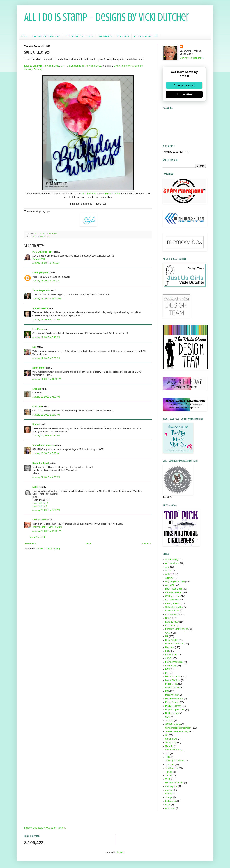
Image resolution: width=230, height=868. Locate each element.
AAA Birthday (172, 560)
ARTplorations (172, 563)
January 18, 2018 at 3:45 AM (46, 453)
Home (24, 37)
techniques (171, 801)
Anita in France (40, 308)
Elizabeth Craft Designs (177, 629)
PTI (49, 236)
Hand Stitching (172, 640)
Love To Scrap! (40, 506)
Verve (168, 775)
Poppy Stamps (172, 702)
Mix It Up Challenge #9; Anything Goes (81, 66)
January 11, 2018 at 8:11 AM (46, 281)
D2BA (168, 618)
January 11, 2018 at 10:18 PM (47, 379)
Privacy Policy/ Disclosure (146, 37)
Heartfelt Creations (174, 644)
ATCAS (169, 574)
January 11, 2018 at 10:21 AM (47, 299)
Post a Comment (37, 537)
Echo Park (170, 625)
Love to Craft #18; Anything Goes (42, 66)
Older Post (146, 543)
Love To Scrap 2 (40, 503)
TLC (167, 754)
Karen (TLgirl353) (41, 273)
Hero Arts (170, 647)
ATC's (168, 571)
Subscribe (184, 94)
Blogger (121, 852)
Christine (37, 407)
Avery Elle (170, 585)
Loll (34, 347)
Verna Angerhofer (41, 290)
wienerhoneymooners (43, 445)
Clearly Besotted (173, 604)
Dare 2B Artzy (172, 622)
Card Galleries (105, 37)
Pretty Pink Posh (173, 706)
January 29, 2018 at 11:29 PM (47, 531)
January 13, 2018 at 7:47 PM (46, 415)
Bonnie (36, 424)
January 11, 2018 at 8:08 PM (46, 358)
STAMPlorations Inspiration (178, 728)
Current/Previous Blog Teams (79, 37)
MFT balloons (88, 194)
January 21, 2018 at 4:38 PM (46, 477)
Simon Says (171, 739)
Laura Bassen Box (174, 662)
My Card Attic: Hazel (43, 252)
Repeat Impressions (175, 710)
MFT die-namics (39, 236)
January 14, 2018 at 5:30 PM (46, 436)
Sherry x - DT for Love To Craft (47, 527)
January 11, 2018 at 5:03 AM (46, 263)
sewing (169, 794)
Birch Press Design (174, 589)
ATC (167, 567)
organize (169, 790)
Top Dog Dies (172, 768)
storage (169, 797)
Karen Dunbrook (41, 463)
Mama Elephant (173, 680)
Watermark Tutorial (174, 783)
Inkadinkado (171, 655)
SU (167, 735)
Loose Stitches (40, 520)
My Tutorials (123, 37)
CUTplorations (172, 600)
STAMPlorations (173, 724)
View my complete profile (192, 58)
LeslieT (36, 487)
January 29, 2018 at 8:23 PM (46, 510)
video (168, 805)
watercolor (170, 808)
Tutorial (169, 772)
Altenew (169, 578)
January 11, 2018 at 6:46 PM (46, 337)
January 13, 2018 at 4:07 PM (46, 397)
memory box (171, 786)
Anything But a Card (175, 581)
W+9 (168, 779)
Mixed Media (171, 684)
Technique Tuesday (175, 761)
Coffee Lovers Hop (174, 607)
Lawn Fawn (171, 666)
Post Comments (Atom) (49, 549)
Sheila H (37, 389)
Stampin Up (171, 742)
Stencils (169, 746)
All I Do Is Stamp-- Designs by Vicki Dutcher (107, 17)
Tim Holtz (170, 764)
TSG (168, 757)
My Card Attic (39, 259)
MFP (168, 669)
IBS (167, 651)
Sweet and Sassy (174, 750)
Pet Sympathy (172, 695)
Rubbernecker (172, 713)
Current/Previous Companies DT (46, 37)
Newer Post (31, 543)
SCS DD (169, 721)
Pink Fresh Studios (174, 699)
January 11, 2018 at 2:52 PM (46, 320)
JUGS (168, 658)
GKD (168, 633)
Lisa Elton (37, 329)
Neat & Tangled (173, 688)
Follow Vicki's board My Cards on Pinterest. (45, 828)
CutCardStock (172, 614)
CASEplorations (173, 596)
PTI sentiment (113, 194)
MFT (168, 673)
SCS (168, 717)
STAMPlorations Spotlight (178, 731)
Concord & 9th (172, 611)
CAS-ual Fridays (173, 592)
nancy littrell (39, 368)
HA (167, 636)
